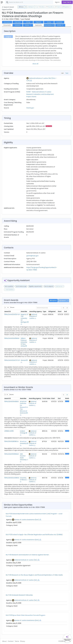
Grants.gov (30, 108)
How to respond (49, 286)
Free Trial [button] (67, 2)
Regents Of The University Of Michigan (25, 318)
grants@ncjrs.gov (32, 256)
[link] (67, 395)
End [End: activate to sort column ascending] (65, 311)
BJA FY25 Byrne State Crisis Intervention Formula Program (26, 615)
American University (23, 442)
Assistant (18, 25)
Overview (18, 22)
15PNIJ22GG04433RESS (12, 478)
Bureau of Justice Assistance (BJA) (27, 520)
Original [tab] (8, 37)
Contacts (59, 22)
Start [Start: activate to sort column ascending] (60, 311)
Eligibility (38, 22)
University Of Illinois (23, 479)
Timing (28, 22)
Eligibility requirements (35, 286)
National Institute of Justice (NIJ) (26, 560)
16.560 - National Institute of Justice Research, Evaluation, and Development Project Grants (40, 94)
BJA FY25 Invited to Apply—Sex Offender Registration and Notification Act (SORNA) (34, 535)
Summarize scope (21, 286)
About (4, 641)
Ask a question (9, 286)
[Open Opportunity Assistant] (67, 638)
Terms (17, 641)
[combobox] (34, 2)
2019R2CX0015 (9, 431)
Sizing (49, 22)
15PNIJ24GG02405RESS (12, 338)
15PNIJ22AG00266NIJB (11, 454)
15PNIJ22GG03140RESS (12, 401)
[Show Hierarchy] (31, 80)
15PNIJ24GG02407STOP (12, 360)
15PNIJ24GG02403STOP (12, 314)
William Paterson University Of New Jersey (24, 342)
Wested (23, 360)
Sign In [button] (57, 2)
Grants (28, 25)
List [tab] (62, 73)
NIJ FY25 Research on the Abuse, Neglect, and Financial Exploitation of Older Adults (34, 575)
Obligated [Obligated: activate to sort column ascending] (52, 311)
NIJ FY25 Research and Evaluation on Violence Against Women (27, 555)
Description (7, 22)
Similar (60, 25)
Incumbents (49, 25)
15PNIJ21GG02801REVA (11, 441)
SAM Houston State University (23, 457)
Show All (35, 64)
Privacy (23, 641)
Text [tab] (67, 73)
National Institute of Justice (33, 316)
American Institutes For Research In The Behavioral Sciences (24, 407)
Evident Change (23, 432)
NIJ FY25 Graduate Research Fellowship (19, 595)
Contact (11, 641)
